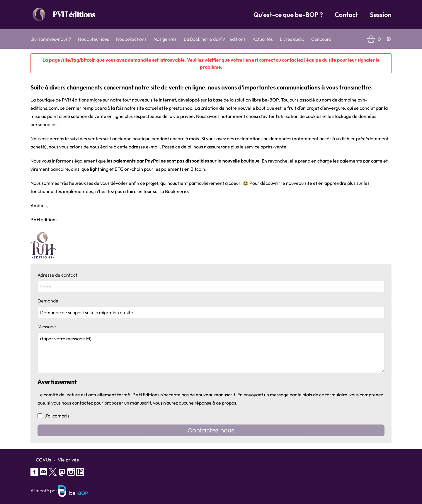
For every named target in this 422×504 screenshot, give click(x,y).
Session (381, 15)
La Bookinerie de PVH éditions (215, 39)
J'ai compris (53, 416)
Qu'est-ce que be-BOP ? (288, 15)
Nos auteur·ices (93, 39)
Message (211, 348)
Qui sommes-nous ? (51, 39)
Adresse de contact (211, 282)
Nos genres (165, 39)
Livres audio (292, 39)
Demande (211, 308)
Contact (346, 15)
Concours (321, 39)
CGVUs (43, 460)
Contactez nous (211, 430)
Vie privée (68, 460)
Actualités (263, 39)
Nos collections (131, 39)
